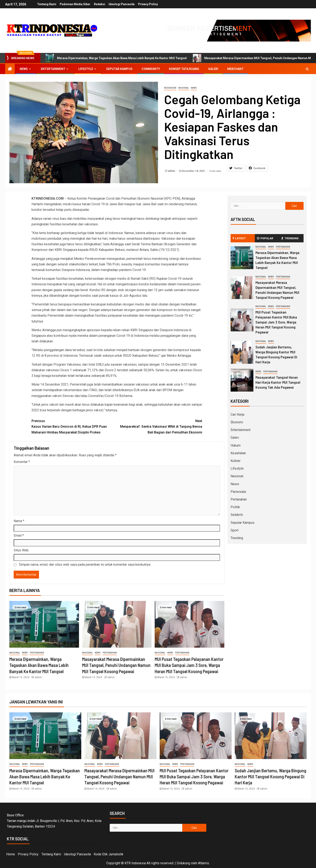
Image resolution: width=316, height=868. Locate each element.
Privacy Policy (149, 4)
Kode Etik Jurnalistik (109, 854)
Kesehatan (170, 88)
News (24, 69)
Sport (235, 530)
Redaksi (100, 4)
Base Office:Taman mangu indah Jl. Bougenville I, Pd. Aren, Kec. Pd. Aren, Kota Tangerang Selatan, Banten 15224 (54, 821)
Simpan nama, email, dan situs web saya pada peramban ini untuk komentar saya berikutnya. (85, 565)
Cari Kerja (237, 414)
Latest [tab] (239, 238)
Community (151, 69)
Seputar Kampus (119, 69)
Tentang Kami (46, 4)
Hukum (236, 445)
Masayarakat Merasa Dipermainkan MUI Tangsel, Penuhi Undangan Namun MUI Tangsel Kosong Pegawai (116, 665)
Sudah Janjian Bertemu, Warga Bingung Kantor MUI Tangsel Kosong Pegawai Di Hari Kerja (276, 354)
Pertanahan (37, 653)
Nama (19, 521)
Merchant (235, 69)
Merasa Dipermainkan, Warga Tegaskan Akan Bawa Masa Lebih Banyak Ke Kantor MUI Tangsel (116, 58)
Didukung (183, 863)
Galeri (213, 69)
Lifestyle (86, 69)
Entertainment (53, 69)
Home (11, 854)
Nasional (184, 88)
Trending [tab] (290, 238)
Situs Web (21, 550)
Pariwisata (238, 492)
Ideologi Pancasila (122, 4)
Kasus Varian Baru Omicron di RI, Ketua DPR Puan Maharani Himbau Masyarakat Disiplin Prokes (74, 426)
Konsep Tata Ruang (184, 69)
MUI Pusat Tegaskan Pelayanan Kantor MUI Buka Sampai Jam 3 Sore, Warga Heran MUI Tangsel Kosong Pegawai (189, 665)
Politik (235, 507)
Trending (237, 538)
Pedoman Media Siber (75, 4)
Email (19, 535)
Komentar (22, 462)
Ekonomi (237, 422)
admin (172, 171)
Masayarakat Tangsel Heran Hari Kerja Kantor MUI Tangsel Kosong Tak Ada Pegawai (278, 382)
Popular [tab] (265, 238)
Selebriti (237, 515)
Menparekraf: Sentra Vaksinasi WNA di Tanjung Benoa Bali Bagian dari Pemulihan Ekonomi (160, 426)
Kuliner (236, 461)
